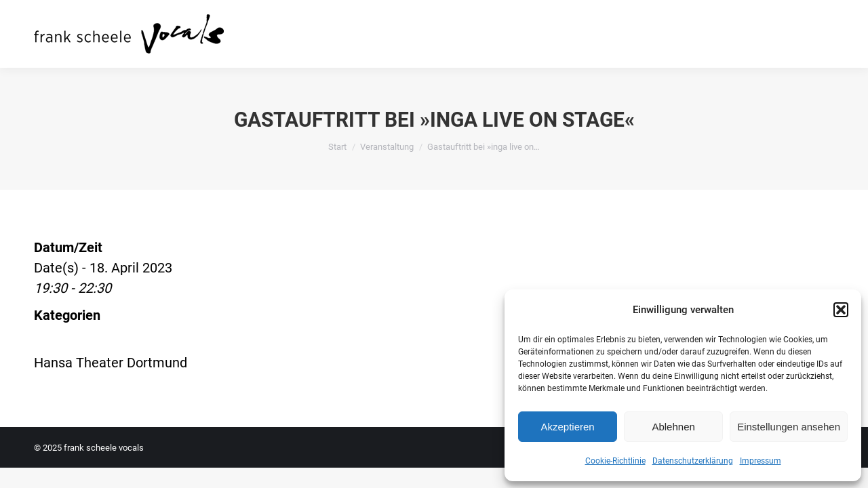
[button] (841, 310)
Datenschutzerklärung (693, 461)
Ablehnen (673, 427)
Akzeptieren (567, 427)
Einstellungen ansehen (789, 427)
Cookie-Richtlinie (615, 461)
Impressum (761, 461)
